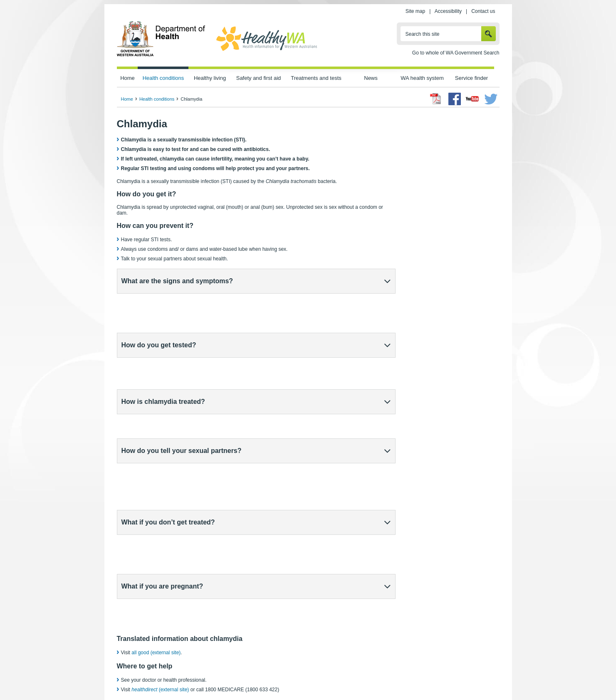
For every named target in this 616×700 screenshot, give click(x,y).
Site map (415, 11)
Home (127, 78)
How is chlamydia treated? (163, 334)
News (371, 78)
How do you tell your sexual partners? (182, 361)
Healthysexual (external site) (163, 511)
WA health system (422, 78)
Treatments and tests (316, 78)
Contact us (483, 11)
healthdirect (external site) (299, 646)
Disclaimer (327, 675)
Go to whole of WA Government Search (456, 53)
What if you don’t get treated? (168, 387)
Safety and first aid (259, 78)
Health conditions (163, 78)
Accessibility (448, 11)
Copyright (360, 675)
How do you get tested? (159, 308)
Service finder (471, 78)
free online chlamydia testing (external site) (286, 511)
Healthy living (210, 78)
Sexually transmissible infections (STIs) (172, 638)
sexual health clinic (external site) (199, 520)
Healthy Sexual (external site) (303, 638)
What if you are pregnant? (162, 414)
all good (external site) (156, 450)
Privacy (228, 675)
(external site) (160, 487)
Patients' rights (397, 675)
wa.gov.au (145, 675)
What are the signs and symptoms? (177, 281)
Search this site (423, 34)
